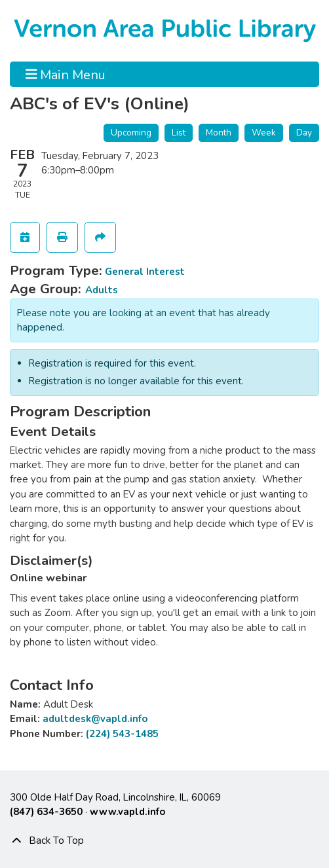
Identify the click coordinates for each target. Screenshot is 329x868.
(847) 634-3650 (46, 812)
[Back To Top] (164, 841)
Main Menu (66, 74)
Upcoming (131, 133)
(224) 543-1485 (122, 734)
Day (304, 133)
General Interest (145, 272)
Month (219, 133)
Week (264, 133)
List (179, 133)
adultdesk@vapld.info (95, 719)
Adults (102, 290)
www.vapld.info (127, 812)
